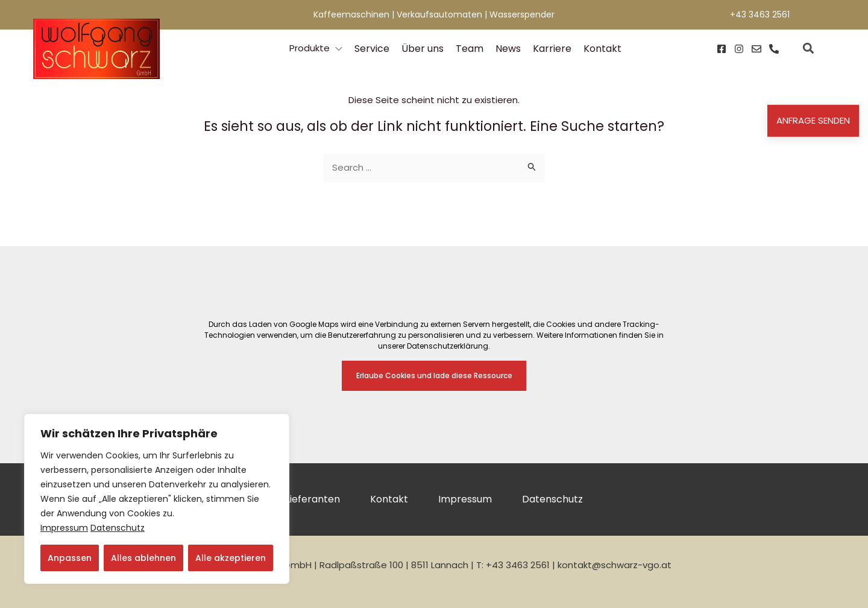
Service (372, 49)
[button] (808, 49)
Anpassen (70, 558)
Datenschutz (118, 528)
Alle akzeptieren (231, 558)
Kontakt (602, 49)
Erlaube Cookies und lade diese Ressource (434, 375)
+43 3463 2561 (760, 14)
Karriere (552, 49)
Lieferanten (313, 499)
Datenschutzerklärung (448, 346)
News (508, 49)
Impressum (64, 528)
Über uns (423, 49)
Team (470, 49)
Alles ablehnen (143, 558)
